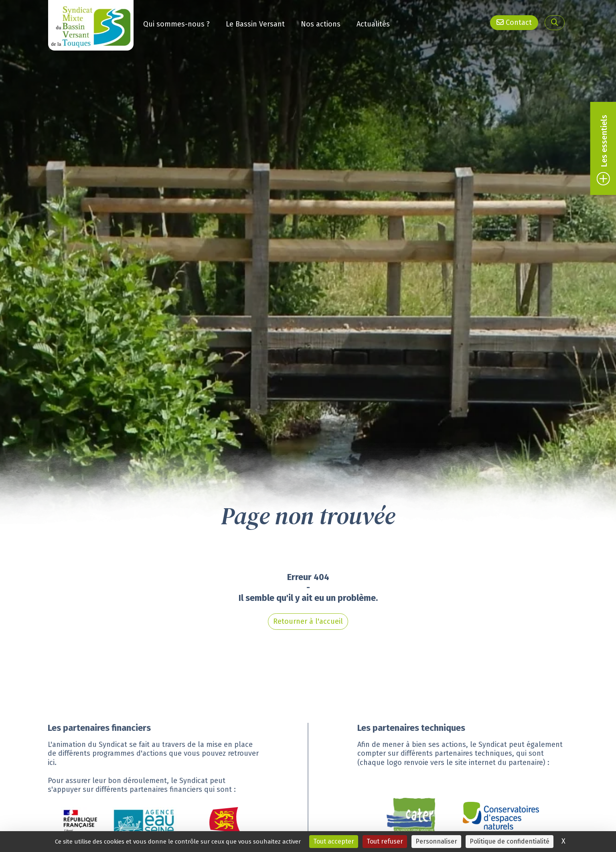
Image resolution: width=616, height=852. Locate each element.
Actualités (373, 24)
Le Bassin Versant (255, 24)
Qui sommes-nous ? (176, 24)
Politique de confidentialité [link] (510, 841)
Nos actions (321, 24)
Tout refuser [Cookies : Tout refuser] (385, 841)
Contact (514, 22)
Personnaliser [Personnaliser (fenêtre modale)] (436, 841)
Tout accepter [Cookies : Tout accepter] (334, 841)
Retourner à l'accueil (308, 613)
